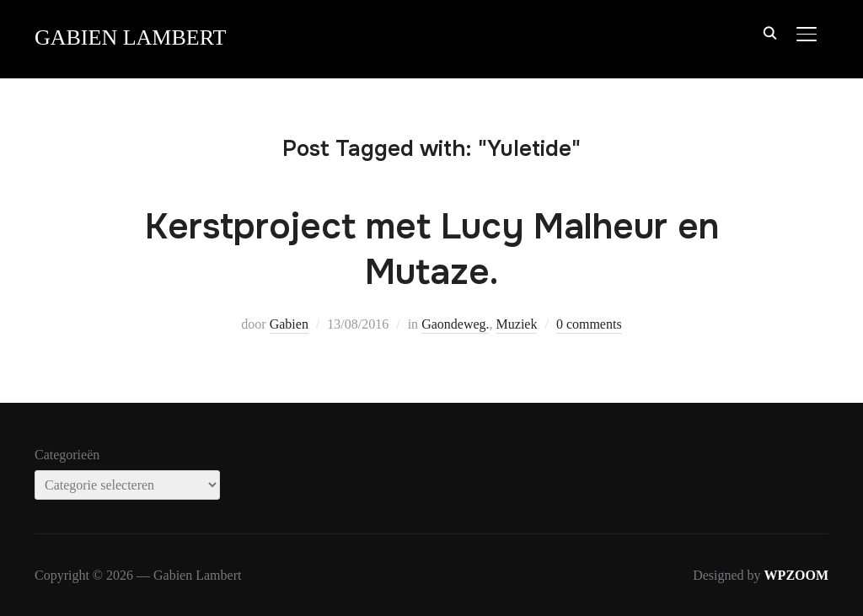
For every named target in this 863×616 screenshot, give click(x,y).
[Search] (769, 32)
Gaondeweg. (455, 324)
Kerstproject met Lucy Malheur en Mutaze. (432, 250)
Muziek (517, 324)
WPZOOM (796, 575)
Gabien (289, 324)
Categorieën (67, 455)
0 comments (589, 324)
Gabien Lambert (130, 37)
